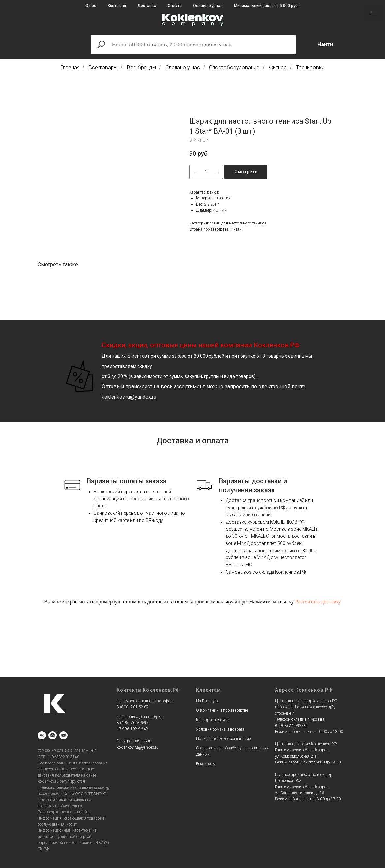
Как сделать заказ (212, 720)
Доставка (147, 6)
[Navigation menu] (374, 13)
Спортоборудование (234, 67)
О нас (91, 6)
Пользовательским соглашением (67, 788)
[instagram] (53, 735)
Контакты (117, 6)
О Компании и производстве (222, 710)
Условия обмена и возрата (220, 729)
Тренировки (310, 67)
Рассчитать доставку (318, 601)
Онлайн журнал (208, 6)
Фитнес (278, 67)
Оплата (175, 6)
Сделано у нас (183, 67)
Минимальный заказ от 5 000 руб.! (267, 6)
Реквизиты (206, 764)
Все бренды (142, 67)
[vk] (42, 735)
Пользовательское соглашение (223, 739)
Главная (70, 67)
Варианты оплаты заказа (127, 481)
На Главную (207, 701)
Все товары (103, 67)
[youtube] (64, 735)
